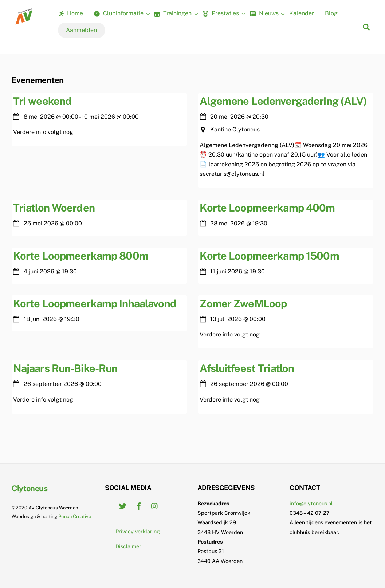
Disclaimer (128, 546)
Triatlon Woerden (54, 208)
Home (71, 13)
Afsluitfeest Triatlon (247, 368)
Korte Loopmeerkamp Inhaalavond (95, 303)
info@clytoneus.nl (311, 503)
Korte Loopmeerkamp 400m (267, 208)
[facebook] (139, 505)
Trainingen (175, 14)
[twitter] (123, 505)
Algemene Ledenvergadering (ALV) (283, 101)
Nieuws (267, 14)
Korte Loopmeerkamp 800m (81, 256)
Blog (331, 13)
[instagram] (155, 505)
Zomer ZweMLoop (243, 303)
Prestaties (223, 14)
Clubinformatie (121, 14)
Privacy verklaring (138, 531)
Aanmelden (81, 30)
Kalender (302, 13)
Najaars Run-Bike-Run (65, 368)
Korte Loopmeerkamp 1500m (269, 256)
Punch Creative (75, 516)
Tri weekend (42, 101)
